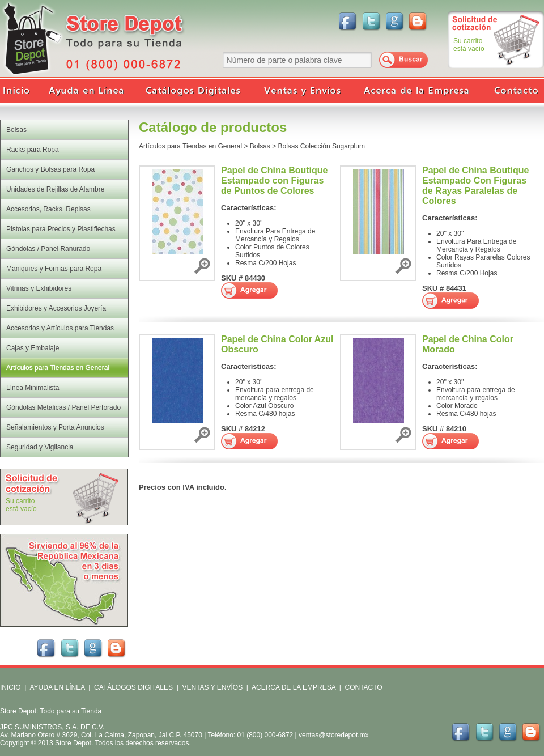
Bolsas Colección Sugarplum (322, 146)
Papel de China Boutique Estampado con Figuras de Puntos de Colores (274, 180)
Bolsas (260, 146)
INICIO (10, 687)
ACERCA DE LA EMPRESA (293, 687)
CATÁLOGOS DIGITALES (133, 687)
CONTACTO (363, 687)
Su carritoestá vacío (469, 45)
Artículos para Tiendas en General (190, 146)
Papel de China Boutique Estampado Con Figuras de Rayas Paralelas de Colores (475, 186)
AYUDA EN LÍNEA (57, 687)
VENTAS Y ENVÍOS (211, 687)
